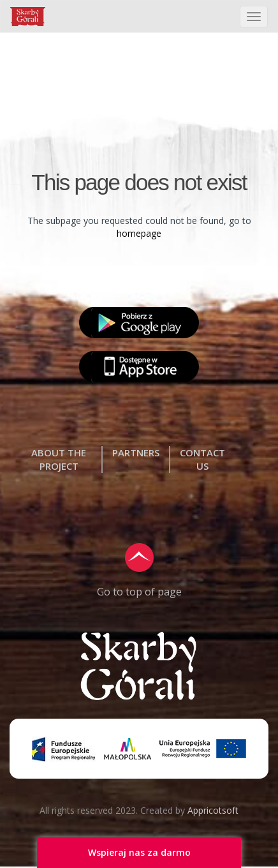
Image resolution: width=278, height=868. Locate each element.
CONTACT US (202, 459)
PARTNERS (136, 453)
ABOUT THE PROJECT (59, 459)
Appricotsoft (213, 810)
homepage (139, 233)
